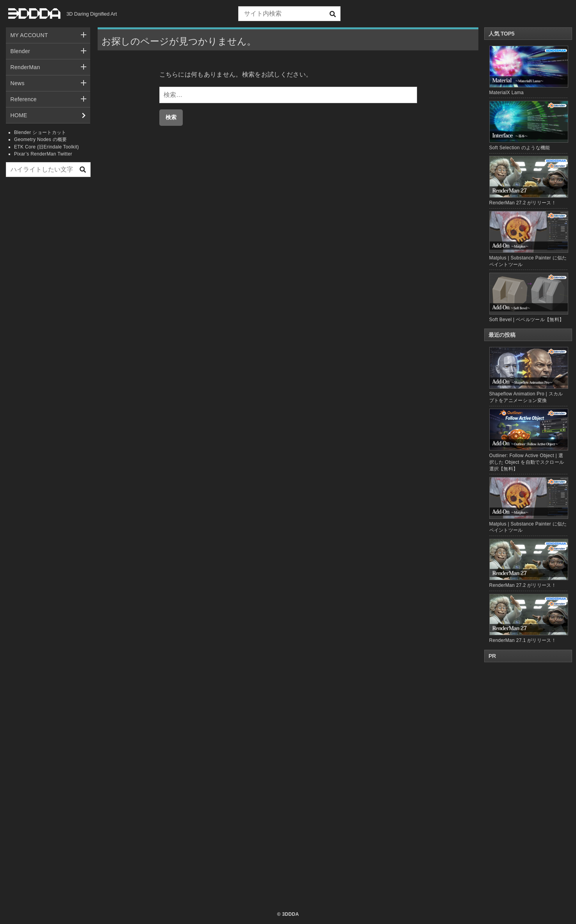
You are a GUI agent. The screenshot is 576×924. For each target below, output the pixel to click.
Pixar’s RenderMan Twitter (43, 154)
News (18, 83)
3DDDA (290, 914)
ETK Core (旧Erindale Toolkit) (46, 147)
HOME (19, 115)
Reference (24, 99)
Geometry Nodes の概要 (41, 139)
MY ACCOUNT (29, 35)
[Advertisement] (48, 302)
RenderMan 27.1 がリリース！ (528, 619)
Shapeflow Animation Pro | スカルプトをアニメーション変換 (528, 375)
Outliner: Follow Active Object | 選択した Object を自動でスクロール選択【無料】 (528, 440)
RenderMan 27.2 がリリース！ (523, 203)
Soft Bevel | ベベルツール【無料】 (527, 320)
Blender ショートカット (40, 132)
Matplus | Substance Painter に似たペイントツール (528, 505)
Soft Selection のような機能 (520, 148)
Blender (21, 51)
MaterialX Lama (507, 93)
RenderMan (25, 67)
